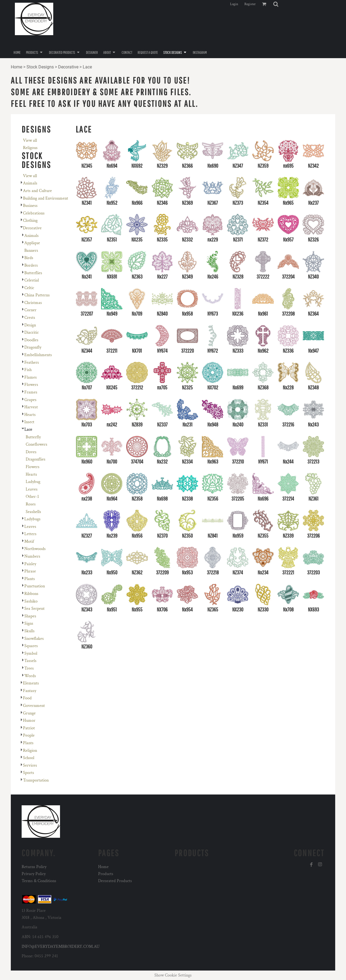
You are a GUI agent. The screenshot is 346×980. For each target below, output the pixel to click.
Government (34, 706)
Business (30, 206)
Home (16, 67)
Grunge (29, 713)
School (29, 758)
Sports (29, 773)
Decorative (68, 67)
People (29, 735)
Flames (31, 377)
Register (250, 4)
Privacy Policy (34, 874)
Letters (30, 534)
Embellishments (38, 355)
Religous (30, 148)
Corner (30, 310)
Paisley (30, 564)
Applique (32, 243)
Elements (31, 683)
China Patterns (37, 295)
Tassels (30, 661)
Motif (29, 542)
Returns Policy (34, 867)
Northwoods (35, 549)
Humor (29, 721)
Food (27, 698)
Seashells (33, 512)
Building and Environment (46, 198)
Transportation (36, 780)
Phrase (30, 571)
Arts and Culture (37, 191)
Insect (29, 422)
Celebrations (34, 213)
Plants (30, 579)
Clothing (30, 221)
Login (234, 4)
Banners (31, 251)
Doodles (31, 340)
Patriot (29, 728)
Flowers (31, 385)
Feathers (32, 362)
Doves (31, 452)
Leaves (32, 489)
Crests (30, 318)
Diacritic (31, 332)
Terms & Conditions (39, 881)
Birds (29, 258)
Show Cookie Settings (173, 975)
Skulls (29, 631)
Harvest (31, 407)
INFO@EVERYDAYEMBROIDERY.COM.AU (61, 947)
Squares (31, 646)
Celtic (29, 288)
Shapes (30, 616)
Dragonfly (33, 347)
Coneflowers (36, 444)
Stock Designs (40, 67)
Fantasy (30, 691)
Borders (31, 265)
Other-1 (32, 497)
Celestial (32, 280)
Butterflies (33, 273)
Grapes (30, 400)
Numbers (32, 556)
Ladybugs (32, 519)
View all (30, 140)
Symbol (31, 653)
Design (30, 325)
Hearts (30, 415)
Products (106, 874)
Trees (29, 668)
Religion (30, 751)
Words (30, 676)
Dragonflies (36, 459)
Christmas (33, 303)
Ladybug (33, 482)
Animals (30, 183)
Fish (28, 370)
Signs (29, 623)
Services (30, 765)
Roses (31, 504)
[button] (276, 4)
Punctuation (35, 586)
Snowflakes (34, 639)
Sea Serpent (34, 609)
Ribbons (31, 594)
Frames (31, 392)
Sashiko (31, 601)
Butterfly (33, 437)
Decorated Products (115, 881)
